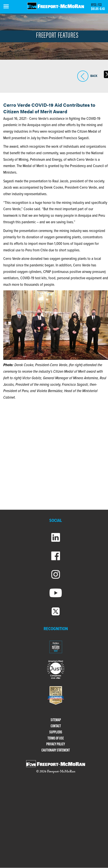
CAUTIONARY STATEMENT (56, 750)
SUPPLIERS (56, 732)
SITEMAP (56, 720)
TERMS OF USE (56, 738)
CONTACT (56, 726)
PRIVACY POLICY (56, 744)
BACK (83, 76)
